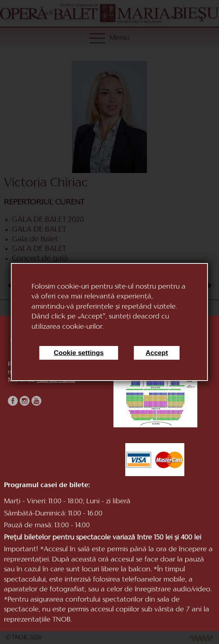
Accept (157, 353)
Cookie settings (79, 353)
